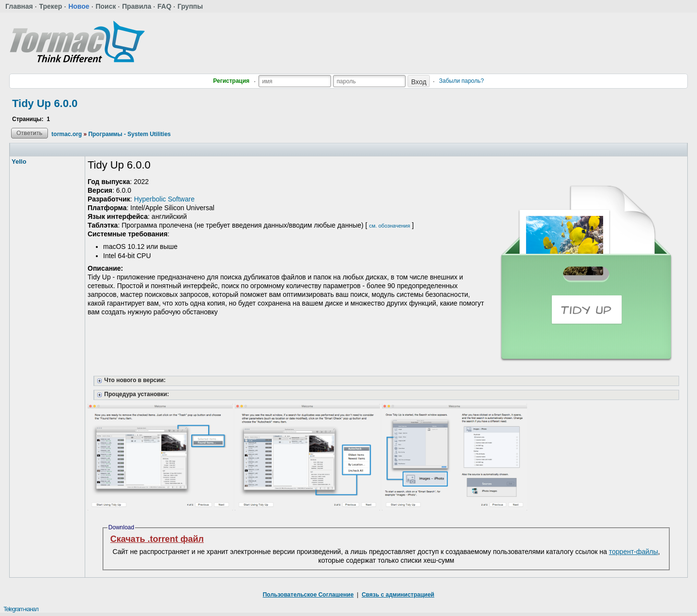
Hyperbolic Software (164, 199)
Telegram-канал (21, 609)
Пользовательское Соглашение (308, 595)
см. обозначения (390, 226)
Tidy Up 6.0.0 (45, 103)
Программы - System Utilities (129, 134)
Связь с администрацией (398, 595)
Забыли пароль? (462, 81)
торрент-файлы (634, 552)
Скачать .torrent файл (157, 539)
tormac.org (67, 134)
